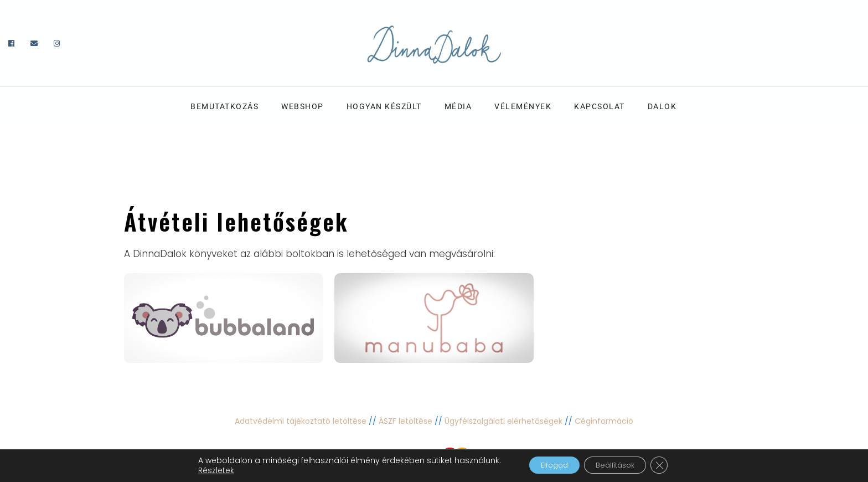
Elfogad (546, 465)
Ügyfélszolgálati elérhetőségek (503, 421)
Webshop (303, 106)
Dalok (662, 106)
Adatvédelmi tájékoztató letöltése (301, 421)
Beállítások (620, 465)
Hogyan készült (384, 106)
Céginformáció (604, 421)
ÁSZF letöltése (405, 421)
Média (458, 106)
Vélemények (523, 106)
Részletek (201, 470)
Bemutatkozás (224, 106)
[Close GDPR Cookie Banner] (673, 465)
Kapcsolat (600, 106)
